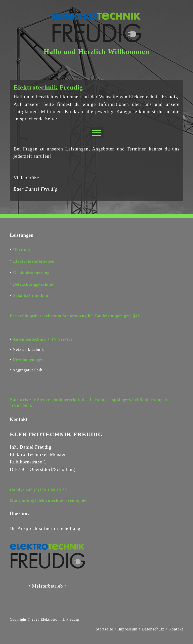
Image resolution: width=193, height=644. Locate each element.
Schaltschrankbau (31, 296)
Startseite (105, 629)
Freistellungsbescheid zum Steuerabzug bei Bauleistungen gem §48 (75, 316)
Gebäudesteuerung (31, 273)
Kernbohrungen (28, 360)
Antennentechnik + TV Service (43, 339)
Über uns (22, 250)
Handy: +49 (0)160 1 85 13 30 (38, 490)
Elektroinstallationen (34, 261)
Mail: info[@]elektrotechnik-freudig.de (48, 500)
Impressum (127, 629)
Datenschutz (154, 629)
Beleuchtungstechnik (33, 284)
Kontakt (176, 629)
